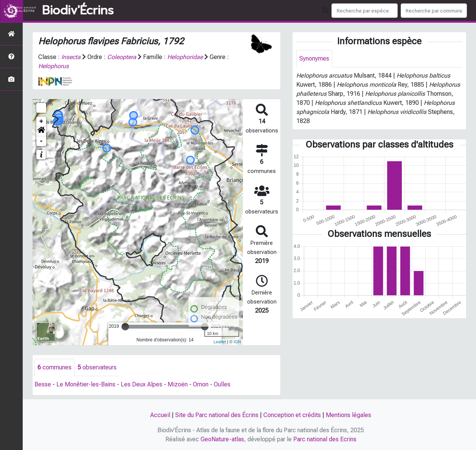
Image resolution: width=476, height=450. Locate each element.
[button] (41, 131)
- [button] (41, 141)
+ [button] (41, 121)
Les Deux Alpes (142, 384)
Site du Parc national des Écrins (217, 415)
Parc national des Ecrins (325, 439)
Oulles (222, 384)
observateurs (97, 367)
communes (54, 367)
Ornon (201, 384)
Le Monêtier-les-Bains (86, 384)
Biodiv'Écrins (78, 11)
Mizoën (178, 384)
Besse (43, 384)
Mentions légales (348, 415)
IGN (237, 342)
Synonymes (314, 58)
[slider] (125, 327)
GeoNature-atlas (222, 439)
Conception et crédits (292, 415)
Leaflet (220, 342)
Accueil (160, 415)
